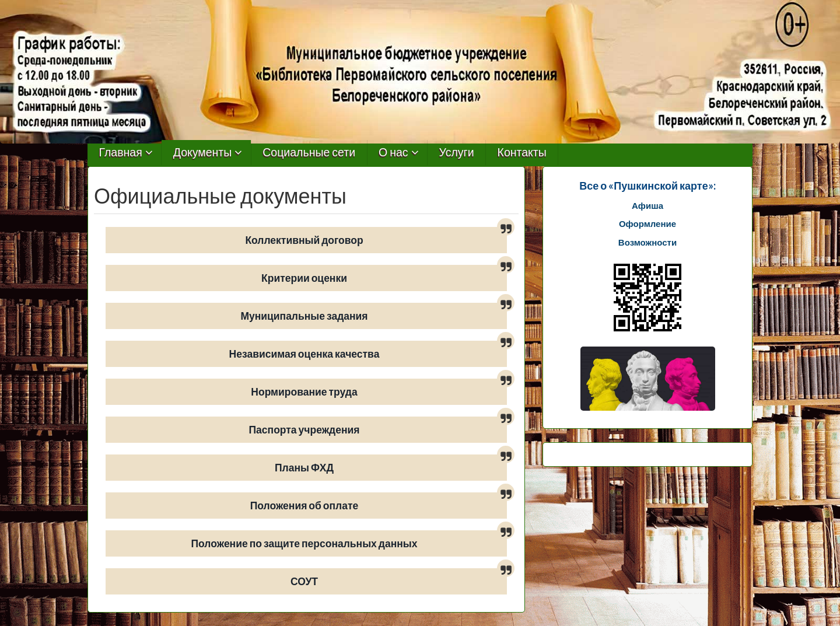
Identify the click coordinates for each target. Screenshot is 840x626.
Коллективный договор (304, 240)
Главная (121, 153)
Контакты (522, 153)
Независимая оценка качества (304, 354)
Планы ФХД (304, 468)
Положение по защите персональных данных (304, 543)
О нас (393, 153)
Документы (203, 153)
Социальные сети (309, 153)
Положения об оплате (304, 506)
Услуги (457, 153)
